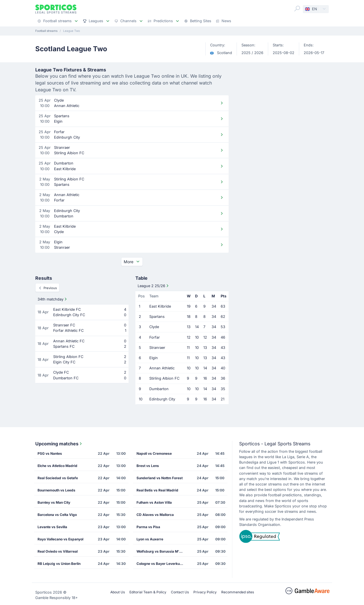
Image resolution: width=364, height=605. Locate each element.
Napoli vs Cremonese (154, 453)
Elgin (154, 358)
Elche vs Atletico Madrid (57, 466)
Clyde (154, 327)
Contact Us (180, 592)
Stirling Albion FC (164, 378)
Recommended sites (238, 592)
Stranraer (157, 348)
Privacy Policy (205, 592)
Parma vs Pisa (148, 527)
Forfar (155, 337)
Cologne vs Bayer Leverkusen (161, 564)
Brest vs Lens (148, 466)
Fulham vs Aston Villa (154, 502)
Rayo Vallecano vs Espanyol (60, 539)
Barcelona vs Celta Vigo (57, 515)
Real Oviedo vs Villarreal (58, 551)
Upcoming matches (59, 444)
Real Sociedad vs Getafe (58, 478)
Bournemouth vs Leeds (56, 490)
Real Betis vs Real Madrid (157, 490)
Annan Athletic (162, 368)
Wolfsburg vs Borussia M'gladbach (162, 551)
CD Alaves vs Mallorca (155, 515)
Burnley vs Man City (54, 502)
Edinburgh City (162, 399)
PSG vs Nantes (50, 453)
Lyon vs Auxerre (150, 539)
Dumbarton (159, 389)
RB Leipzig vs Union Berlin (59, 564)
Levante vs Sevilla (52, 527)
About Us (118, 592)
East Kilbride (160, 306)
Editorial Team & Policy (148, 592)
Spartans (157, 317)
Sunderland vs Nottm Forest (160, 478)
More (132, 262)
